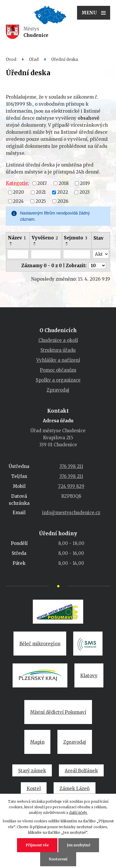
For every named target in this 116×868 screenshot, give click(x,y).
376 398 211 (71, 466)
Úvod (11, 60)
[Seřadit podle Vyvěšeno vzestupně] (35, 243)
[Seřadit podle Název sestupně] (11, 245)
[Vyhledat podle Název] (18, 254)
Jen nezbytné (79, 845)
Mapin (37, 742)
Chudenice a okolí (58, 340)
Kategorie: (17, 183)
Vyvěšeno (45, 238)
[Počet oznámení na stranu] (97, 266)
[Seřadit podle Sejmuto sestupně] (67, 245)
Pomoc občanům (58, 370)
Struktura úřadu (58, 350)
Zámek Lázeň (75, 789)
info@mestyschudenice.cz (71, 513)
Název (17, 238)
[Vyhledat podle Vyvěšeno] (46, 254)
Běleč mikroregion (40, 644)
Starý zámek (32, 771)
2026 (63, 201)
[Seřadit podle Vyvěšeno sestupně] (35, 245)
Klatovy (89, 676)
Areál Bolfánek (81, 771)
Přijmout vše (37, 845)
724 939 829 (71, 486)
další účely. (78, 813)
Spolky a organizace (58, 380)
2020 (18, 192)
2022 (63, 192)
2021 (41, 192)
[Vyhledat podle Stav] (101, 254)
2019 (85, 183)
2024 (18, 201)
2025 (41, 201)
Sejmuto (76, 238)
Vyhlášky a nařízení (58, 360)
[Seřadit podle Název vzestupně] (11, 243)
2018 (64, 183)
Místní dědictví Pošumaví (58, 712)
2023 (85, 192)
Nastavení (58, 859)
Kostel (34, 789)
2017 (42, 183)
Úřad (34, 60)
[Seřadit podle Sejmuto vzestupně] (67, 243)
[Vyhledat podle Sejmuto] (77, 254)
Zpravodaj (58, 390)
